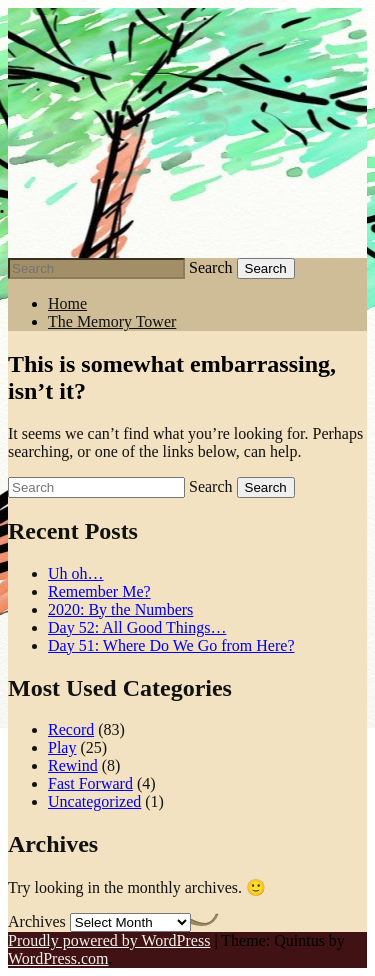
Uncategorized (94, 801)
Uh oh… (76, 573)
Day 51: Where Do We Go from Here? (171, 645)
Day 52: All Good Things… (137, 627)
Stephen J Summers (187, 133)
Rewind (73, 765)
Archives (37, 921)
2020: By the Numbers (120, 609)
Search (211, 267)
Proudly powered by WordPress (109, 940)
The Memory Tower (112, 321)
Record (71, 729)
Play (62, 747)
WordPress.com (58, 958)
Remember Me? (99, 591)
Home (67, 303)
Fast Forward (90, 783)
